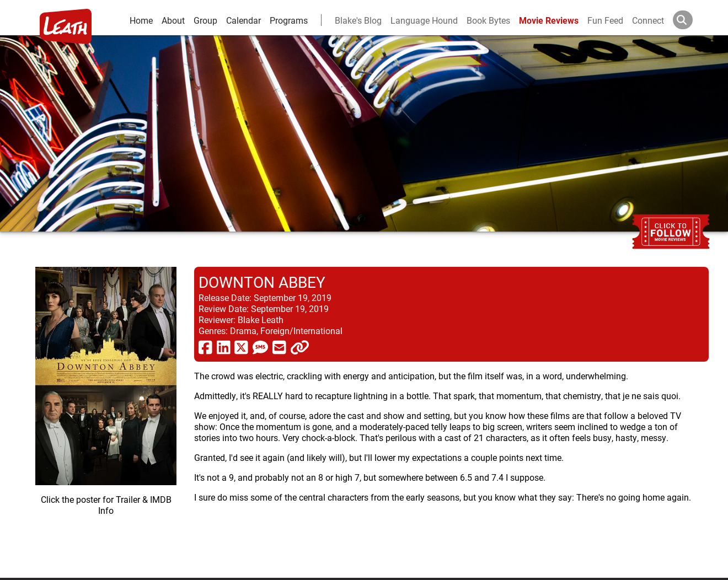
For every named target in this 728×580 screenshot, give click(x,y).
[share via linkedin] (224, 347)
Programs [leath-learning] (289, 20)
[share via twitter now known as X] (241, 347)
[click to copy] (300, 347)
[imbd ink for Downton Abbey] (106, 413)
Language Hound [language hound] (424, 20)
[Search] (692, 20)
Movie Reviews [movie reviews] (549, 20)
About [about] (173, 20)
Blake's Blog (358, 20)
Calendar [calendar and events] (243, 20)
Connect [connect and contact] (648, 20)
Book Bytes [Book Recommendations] (488, 20)
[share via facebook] (205, 347)
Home (141, 20)
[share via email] (279, 347)
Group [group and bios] (205, 20)
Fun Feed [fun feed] (605, 20)
